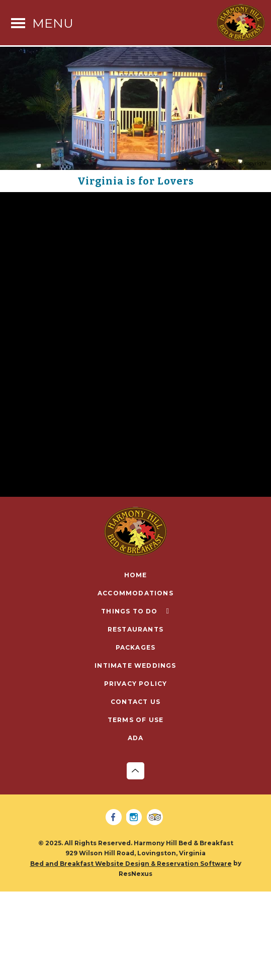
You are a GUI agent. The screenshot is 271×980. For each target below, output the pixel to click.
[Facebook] (115, 818)
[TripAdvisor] (156, 818)
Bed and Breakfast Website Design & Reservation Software (131, 864)
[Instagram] (136, 818)
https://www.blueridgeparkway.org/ (78, 457)
